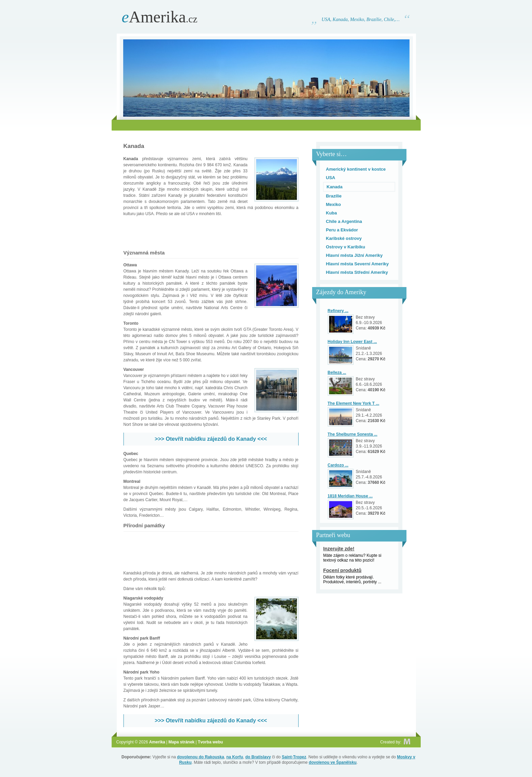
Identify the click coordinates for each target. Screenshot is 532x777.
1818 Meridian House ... (350, 496)
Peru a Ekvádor (342, 230)
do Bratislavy (258, 757)
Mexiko (334, 204)
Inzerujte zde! (339, 549)
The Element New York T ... (354, 403)
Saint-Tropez (294, 757)
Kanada (335, 187)
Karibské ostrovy (344, 238)
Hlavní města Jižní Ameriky (354, 255)
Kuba (332, 213)
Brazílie (334, 196)
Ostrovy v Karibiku (346, 247)
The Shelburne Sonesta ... (353, 434)
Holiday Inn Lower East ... (352, 342)
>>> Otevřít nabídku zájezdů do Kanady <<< (211, 439)
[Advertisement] (266, 125)
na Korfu (235, 757)
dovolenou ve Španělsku (333, 762)
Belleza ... (337, 373)
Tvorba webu (210, 742)
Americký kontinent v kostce (356, 169)
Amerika (160, 17)
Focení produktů (343, 570)
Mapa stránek (182, 742)
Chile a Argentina (344, 221)
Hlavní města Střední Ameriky (357, 272)
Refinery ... (338, 311)
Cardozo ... (338, 465)
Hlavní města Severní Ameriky (357, 264)
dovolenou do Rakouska (201, 757)
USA (331, 178)
